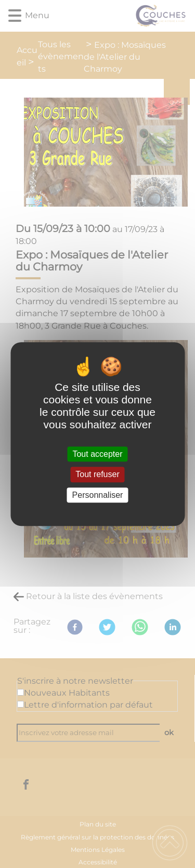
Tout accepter (97, 454)
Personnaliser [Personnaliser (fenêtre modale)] (98, 495)
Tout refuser (97, 475)
